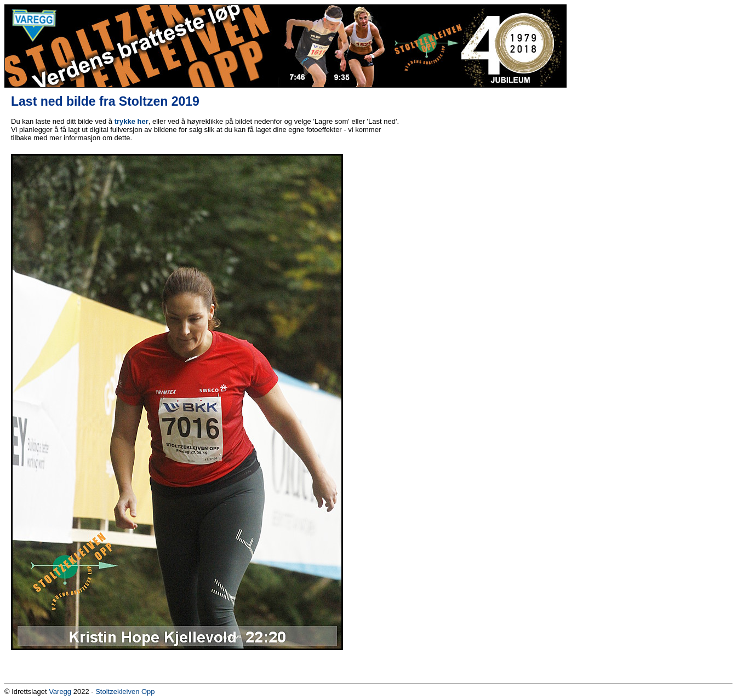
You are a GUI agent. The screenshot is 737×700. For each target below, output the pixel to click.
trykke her (132, 121)
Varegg (60, 692)
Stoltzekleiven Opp (125, 692)
